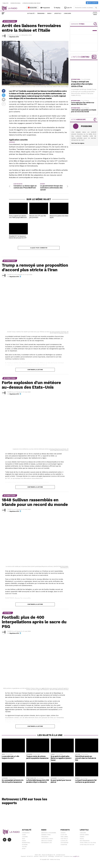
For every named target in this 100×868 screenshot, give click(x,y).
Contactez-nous (15, 3)
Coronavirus (26, 833)
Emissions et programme (49, 833)
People (82, 839)
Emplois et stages (47, 841)
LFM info (63, 833)
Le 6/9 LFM (64, 835)
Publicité (6, 3)
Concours (67, 13)
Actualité (31, 13)
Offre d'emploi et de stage (88, 843)
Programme (45, 8)
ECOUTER (32, 8)
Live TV (68, 8)
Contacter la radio (47, 839)
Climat (24, 835)
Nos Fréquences (85, 841)
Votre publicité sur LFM (87, 845)
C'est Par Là (64, 839)
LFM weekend (64, 843)
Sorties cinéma (84, 835)
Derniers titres (46, 835)
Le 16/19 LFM (64, 841)
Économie (25, 845)
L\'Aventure (64, 845)
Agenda (82, 837)
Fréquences (45, 837)
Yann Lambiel (64, 837)
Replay (57, 8)
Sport (24, 849)
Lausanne (25, 837)
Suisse (24, 841)
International (26, 843)
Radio (49, 13)
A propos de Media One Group (32, 3)
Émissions (41, 13)
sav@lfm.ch (76, 857)
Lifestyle (58, 13)
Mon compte (92, 3)
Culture (24, 847)
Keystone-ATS (14, 37)
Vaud (23, 839)
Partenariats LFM (46, 843)
